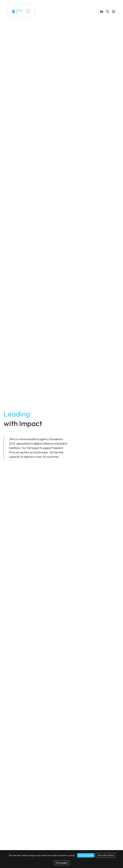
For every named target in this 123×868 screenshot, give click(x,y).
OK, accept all (86, 855)
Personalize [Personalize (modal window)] (62, 863)
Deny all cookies (105, 855)
